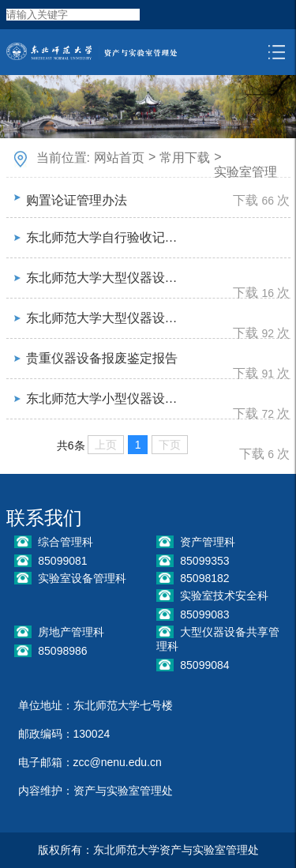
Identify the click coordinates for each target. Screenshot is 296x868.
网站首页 (119, 158)
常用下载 (185, 158)
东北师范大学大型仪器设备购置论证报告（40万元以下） (105, 318)
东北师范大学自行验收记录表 (105, 237)
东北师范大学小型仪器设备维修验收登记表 (105, 398)
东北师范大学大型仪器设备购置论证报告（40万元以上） (105, 278)
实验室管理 (245, 172)
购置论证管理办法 (77, 200)
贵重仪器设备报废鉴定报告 (102, 358)
